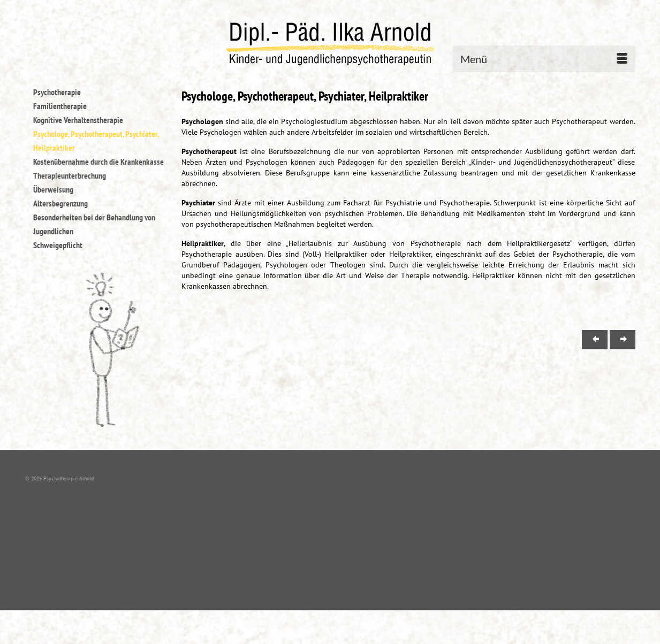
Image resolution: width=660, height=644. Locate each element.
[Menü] (544, 59)
